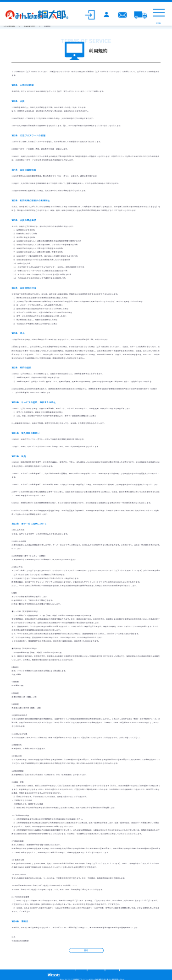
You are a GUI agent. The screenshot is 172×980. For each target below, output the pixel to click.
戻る (86, 950)
